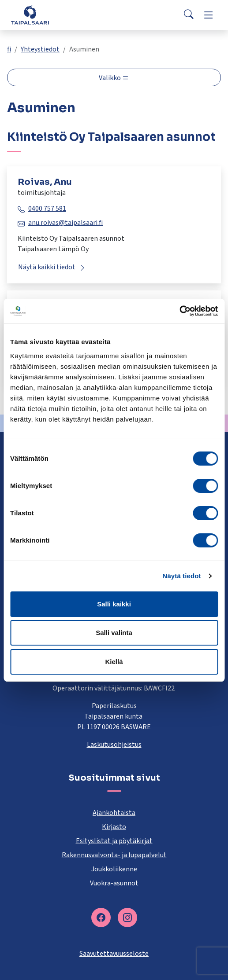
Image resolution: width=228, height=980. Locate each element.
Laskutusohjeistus (114, 745)
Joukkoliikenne (114, 869)
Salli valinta (114, 633)
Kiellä (114, 662)
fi (9, 49)
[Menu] (209, 15)
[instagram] (127, 918)
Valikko (110, 78)
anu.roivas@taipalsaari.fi (65, 223)
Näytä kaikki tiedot (47, 267)
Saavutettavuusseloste (114, 954)
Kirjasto (114, 827)
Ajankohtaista (114, 813)
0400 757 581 (47, 209)
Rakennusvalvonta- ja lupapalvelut (114, 855)
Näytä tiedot (182, 576)
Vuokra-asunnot (114, 883)
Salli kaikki (114, 604)
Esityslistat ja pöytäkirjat (114, 841)
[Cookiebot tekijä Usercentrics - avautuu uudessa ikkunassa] (179, 311)
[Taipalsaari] (30, 15)
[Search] (189, 15)
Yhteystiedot (40, 49)
